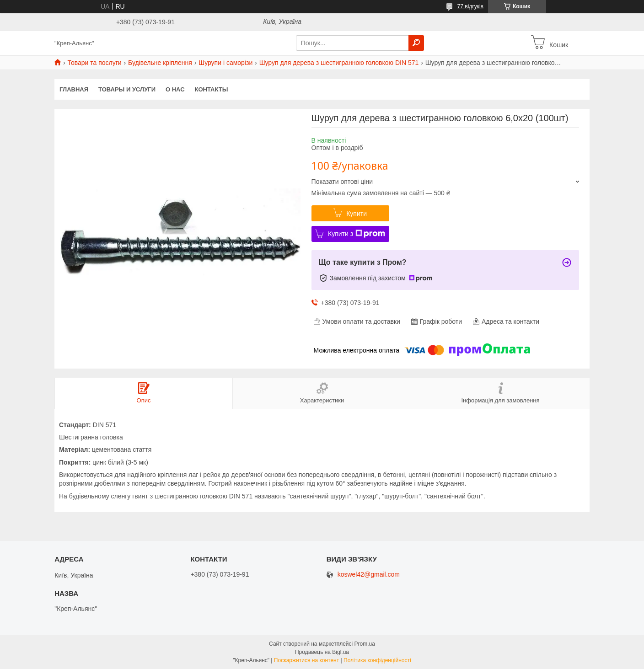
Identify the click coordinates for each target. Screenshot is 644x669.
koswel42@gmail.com (369, 575)
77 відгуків (470, 6)
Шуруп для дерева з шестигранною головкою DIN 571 (339, 63)
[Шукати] (416, 43)
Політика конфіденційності (377, 660)
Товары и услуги (127, 89)
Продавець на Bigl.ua (322, 652)
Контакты (212, 89)
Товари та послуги (94, 63)
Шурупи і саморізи (225, 63)
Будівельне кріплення (160, 63)
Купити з (357, 234)
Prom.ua (365, 644)
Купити (357, 214)
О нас (175, 89)
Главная (74, 89)
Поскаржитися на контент (306, 660)
